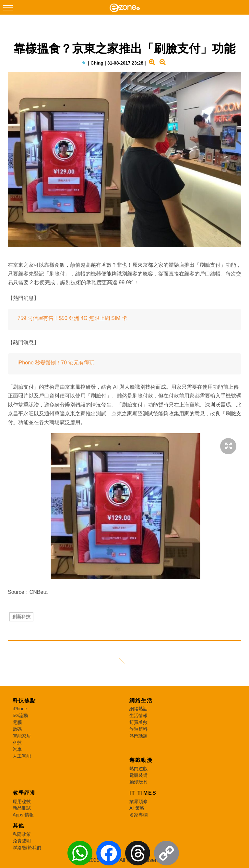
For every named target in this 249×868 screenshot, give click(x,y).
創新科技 (21, 617)
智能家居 (22, 736)
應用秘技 (22, 801)
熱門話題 (138, 736)
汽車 (17, 749)
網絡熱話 (138, 709)
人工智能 (22, 756)
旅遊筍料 (138, 729)
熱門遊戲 (138, 769)
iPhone (20, 709)
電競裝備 (138, 775)
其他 (18, 826)
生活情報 (138, 715)
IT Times (143, 793)
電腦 (17, 722)
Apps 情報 (23, 815)
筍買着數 (138, 722)
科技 (17, 742)
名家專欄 (138, 815)
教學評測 (24, 793)
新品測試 (22, 808)
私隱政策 (22, 834)
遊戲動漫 (141, 760)
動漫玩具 (138, 782)
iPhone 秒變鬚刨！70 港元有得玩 (56, 363)
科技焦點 (24, 700)
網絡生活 (141, 700)
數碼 (17, 729)
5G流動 (20, 715)
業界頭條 (138, 801)
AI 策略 (137, 808)
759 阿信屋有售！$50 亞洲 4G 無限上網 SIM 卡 (72, 318)
